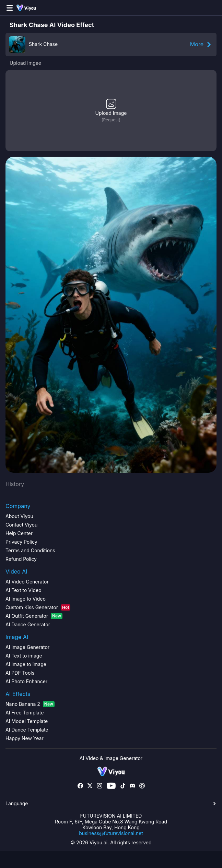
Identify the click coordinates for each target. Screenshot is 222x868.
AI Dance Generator (28, 624)
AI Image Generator (27, 647)
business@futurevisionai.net (111, 833)
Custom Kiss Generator (38, 607)
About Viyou (19, 516)
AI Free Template (25, 713)
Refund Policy (21, 559)
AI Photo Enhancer (26, 681)
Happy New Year (25, 738)
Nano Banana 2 (30, 704)
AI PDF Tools (20, 673)
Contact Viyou (21, 525)
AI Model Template (27, 721)
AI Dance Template (27, 730)
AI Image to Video (26, 599)
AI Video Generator (27, 582)
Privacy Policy (21, 542)
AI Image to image (26, 664)
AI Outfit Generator (34, 616)
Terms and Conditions (30, 550)
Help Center (19, 533)
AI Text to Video (24, 590)
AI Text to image (24, 656)
